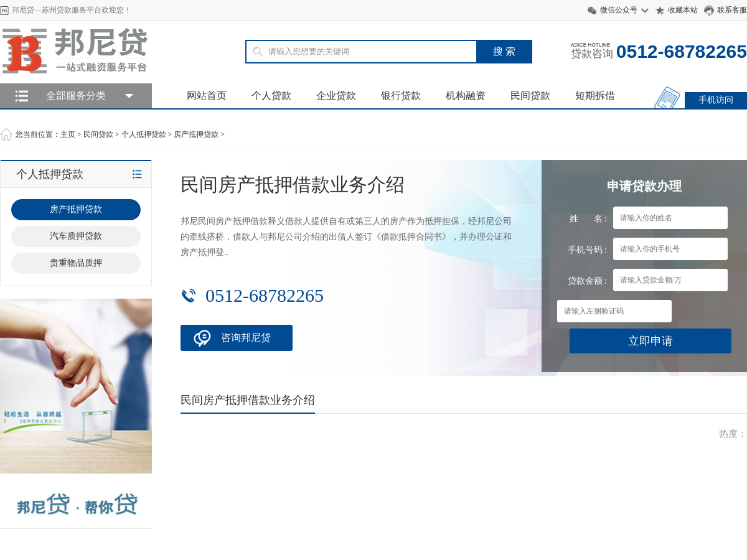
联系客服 (732, 10)
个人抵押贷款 (144, 134)
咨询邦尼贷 (246, 338)
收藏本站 (683, 10)
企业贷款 (336, 96)
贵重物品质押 (76, 263)
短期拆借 (595, 96)
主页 (68, 134)
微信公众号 (619, 10)
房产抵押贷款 (196, 134)
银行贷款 (401, 96)
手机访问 (716, 100)
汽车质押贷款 (76, 236)
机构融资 (466, 96)
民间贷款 (530, 96)
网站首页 (207, 96)
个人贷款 (271, 96)
